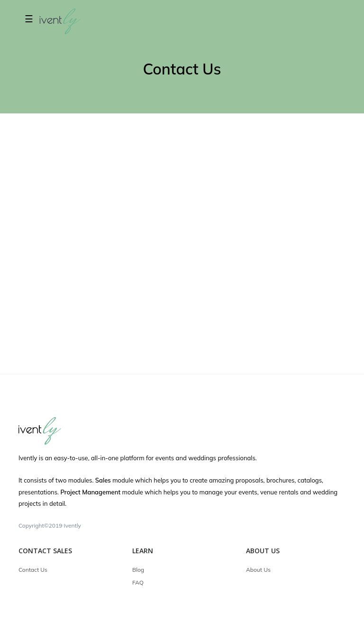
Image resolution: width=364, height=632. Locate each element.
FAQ (138, 582)
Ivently (73, 525)
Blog (138, 570)
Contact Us (33, 570)
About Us (258, 570)
